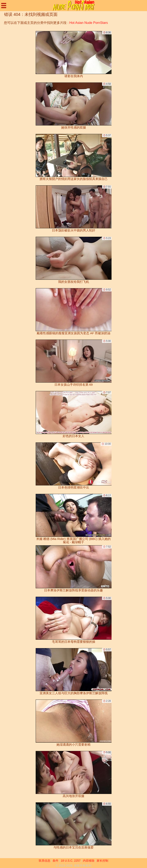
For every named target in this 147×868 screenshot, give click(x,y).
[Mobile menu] (4, 6)
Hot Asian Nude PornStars (89, 23)
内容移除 (89, 861)
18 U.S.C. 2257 (71, 861)
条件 (55, 861)
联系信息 (45, 861)
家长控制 (102, 861)
